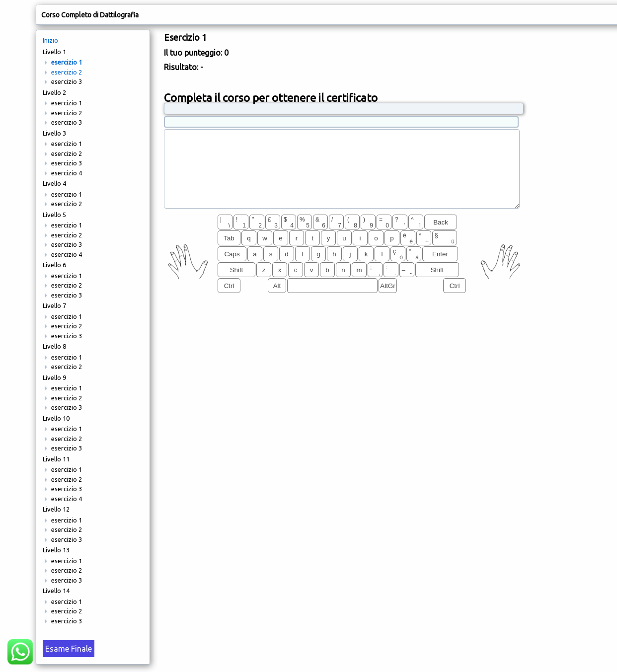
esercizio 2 (67, 72)
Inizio (50, 40)
